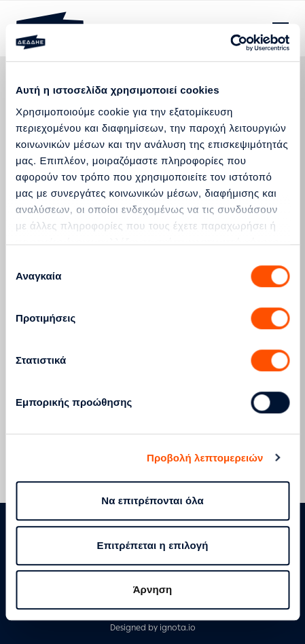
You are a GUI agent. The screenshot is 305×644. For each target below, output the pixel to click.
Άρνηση (153, 589)
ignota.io (178, 628)
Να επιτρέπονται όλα (152, 500)
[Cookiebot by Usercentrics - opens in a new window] (230, 43)
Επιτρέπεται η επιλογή (153, 545)
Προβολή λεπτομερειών (205, 458)
